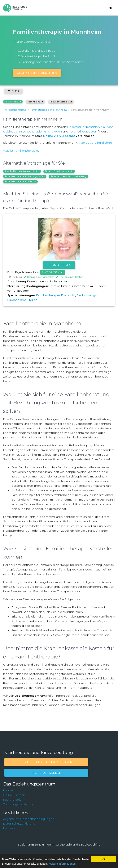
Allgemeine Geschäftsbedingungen (29, 819)
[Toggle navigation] (103, 8)
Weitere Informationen (62, 864)
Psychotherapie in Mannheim (22, 171)
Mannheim (35, 102)
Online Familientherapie (59, 171)
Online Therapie (14, 795)
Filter (13, 91)
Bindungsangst (87, 295)
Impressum (11, 828)
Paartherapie (12, 800)
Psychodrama (17, 300)
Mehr (33, 300)
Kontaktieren (59, 265)
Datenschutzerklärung (19, 823)
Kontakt (9, 790)
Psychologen (52, 131)
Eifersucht (68, 295)
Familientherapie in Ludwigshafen (25, 176)
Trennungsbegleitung (19, 804)
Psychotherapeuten (83, 131)
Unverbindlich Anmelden (37, 73)
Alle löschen (13, 102)
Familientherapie (61, 102)
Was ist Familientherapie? (21, 151)
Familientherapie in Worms (20, 181)
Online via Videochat (59, 136)
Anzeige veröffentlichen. (95, 143)
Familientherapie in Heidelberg (68, 176)
